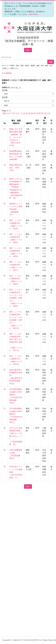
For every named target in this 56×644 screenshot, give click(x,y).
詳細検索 (7, 73)
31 (5, 290)
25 (5, 204)
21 (5, 129)
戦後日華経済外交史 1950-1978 (16, 168)
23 (5, 165)
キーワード (7, 57)
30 (27, 113)
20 (24, 113)
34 (5, 356)
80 (39, 113)
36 (5, 389)
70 (37, 113)
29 (5, 262)
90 (42, 113)
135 (49, 113)
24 (5, 179)
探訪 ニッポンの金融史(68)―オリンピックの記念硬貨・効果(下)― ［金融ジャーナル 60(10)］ (16, 320)
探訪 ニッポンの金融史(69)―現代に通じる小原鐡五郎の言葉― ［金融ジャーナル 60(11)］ (16, 342)
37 (5, 409)
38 (5, 428)
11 (19, 113)
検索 (51, 62)
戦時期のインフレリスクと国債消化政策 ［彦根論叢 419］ (16, 209)
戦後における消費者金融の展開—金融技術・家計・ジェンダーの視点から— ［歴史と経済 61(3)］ (16, 137)
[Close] (49, 3)
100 (45, 113)
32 (5, 312)
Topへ (28, 50)
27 (5, 234)
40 (29, 113)
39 (5, 450)
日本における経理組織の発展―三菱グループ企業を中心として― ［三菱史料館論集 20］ (16, 436)
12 (22, 113)
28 (5, 248)
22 (5, 151)
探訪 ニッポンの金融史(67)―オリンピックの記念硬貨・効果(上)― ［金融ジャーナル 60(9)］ (16, 298)
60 (34, 113)
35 (5, 370)
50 (32, 113)
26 (5, 220)
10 (17, 113)
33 (5, 334)
